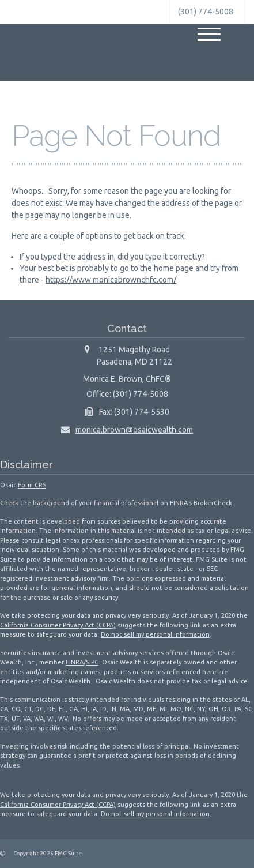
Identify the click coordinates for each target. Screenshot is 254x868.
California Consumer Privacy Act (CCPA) (58, 625)
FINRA (75, 662)
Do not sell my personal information (155, 634)
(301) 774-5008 (206, 12)
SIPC (92, 662)
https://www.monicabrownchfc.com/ (111, 280)
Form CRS (32, 485)
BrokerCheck (213, 503)
